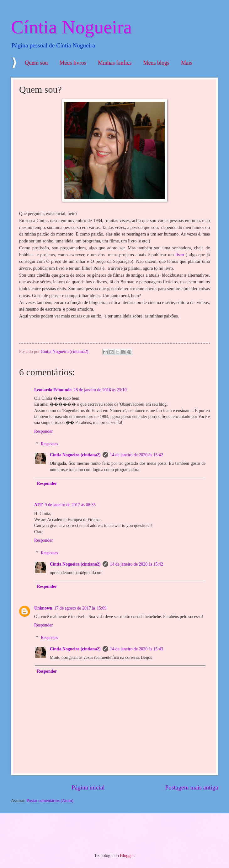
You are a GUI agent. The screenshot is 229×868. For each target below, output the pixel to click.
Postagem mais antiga (192, 787)
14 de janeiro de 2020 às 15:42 (137, 455)
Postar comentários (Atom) (50, 801)
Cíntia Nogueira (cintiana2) (75, 455)
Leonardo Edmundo (53, 390)
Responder (43, 431)
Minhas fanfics (115, 63)
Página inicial (88, 787)
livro (180, 255)
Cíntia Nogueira (71, 27)
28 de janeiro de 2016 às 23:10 (100, 390)
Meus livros (73, 63)
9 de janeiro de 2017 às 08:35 (70, 505)
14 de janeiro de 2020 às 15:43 (137, 649)
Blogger (127, 856)
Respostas (49, 444)
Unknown (43, 608)
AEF (39, 505)
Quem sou (36, 63)
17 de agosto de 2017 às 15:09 (80, 608)
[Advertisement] (83, 832)
